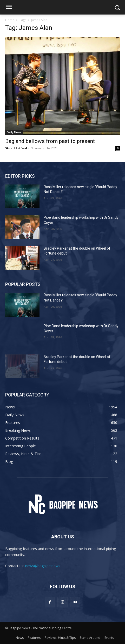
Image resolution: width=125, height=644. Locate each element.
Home (10, 20)
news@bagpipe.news (43, 566)
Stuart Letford (16, 148)
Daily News (14, 132)
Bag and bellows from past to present (50, 141)
